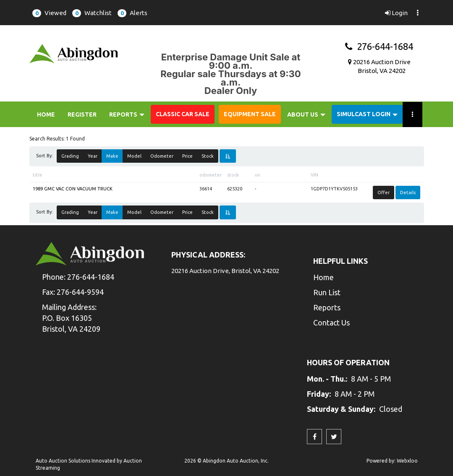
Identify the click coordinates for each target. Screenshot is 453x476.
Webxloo (407, 461)
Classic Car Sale (183, 114)
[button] (49, 13)
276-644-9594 (80, 292)
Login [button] (396, 13)
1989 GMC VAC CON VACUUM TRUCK (73, 189)
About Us (306, 114)
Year (93, 156)
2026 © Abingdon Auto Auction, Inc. (226, 461)
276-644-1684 (379, 46)
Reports (127, 114)
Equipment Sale (250, 114)
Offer (384, 192)
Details (408, 192)
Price (187, 156)
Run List (327, 292)
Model (134, 156)
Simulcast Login (367, 114)
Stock (208, 156)
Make (112, 156)
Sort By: (46, 156)
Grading (70, 156)
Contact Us (331, 323)
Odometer (162, 156)
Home (46, 114)
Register (82, 114)
